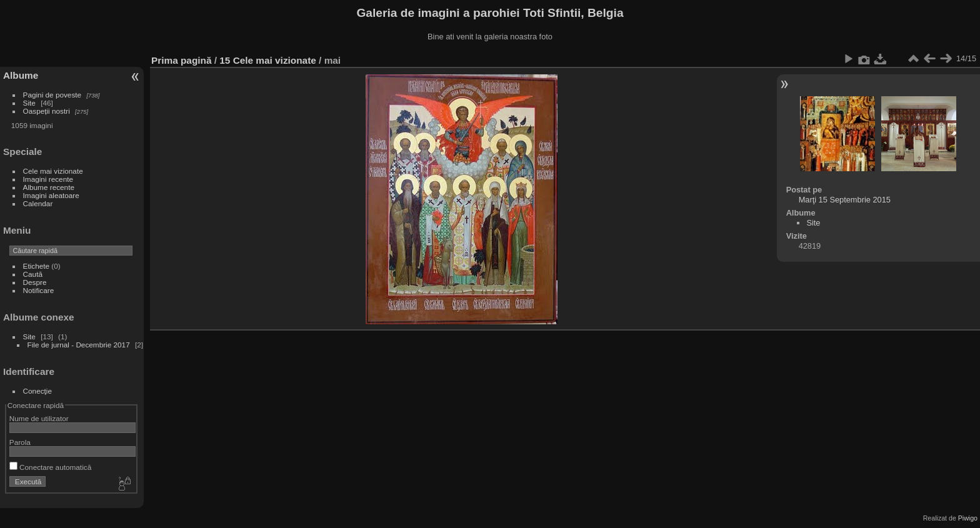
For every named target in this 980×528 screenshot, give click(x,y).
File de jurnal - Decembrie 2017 (79, 345)
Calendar (38, 203)
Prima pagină (181, 60)
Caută (33, 274)
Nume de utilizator (39, 418)
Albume (21, 75)
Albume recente (49, 187)
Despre (35, 282)
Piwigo (968, 518)
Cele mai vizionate (53, 171)
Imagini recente (48, 179)
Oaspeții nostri (47, 111)
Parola (20, 442)
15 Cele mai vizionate (268, 60)
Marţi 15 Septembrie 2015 (845, 200)
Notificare (39, 290)
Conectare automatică (50, 467)
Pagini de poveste (52, 95)
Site (29, 103)
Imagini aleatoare (51, 195)
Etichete (37, 266)
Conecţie (37, 391)
